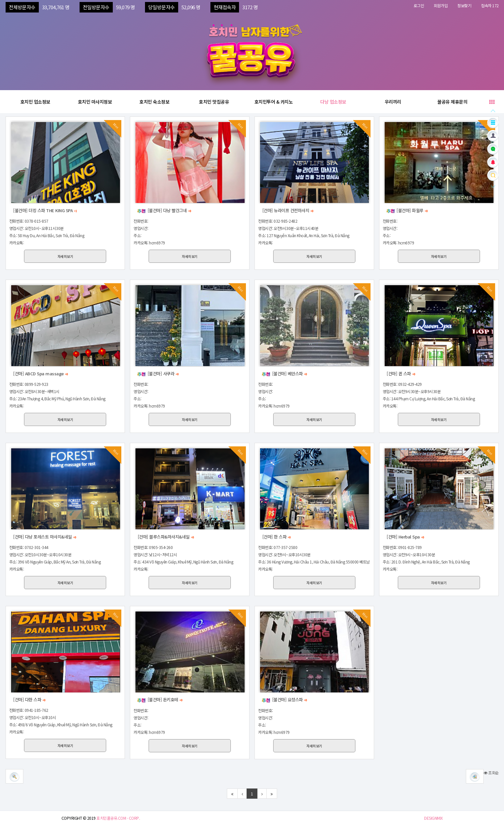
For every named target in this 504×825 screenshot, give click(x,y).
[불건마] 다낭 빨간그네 (164, 210)
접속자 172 (490, 5)
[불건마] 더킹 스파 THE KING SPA (45, 210)
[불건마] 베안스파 (284, 374)
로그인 (419, 5)
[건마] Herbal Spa (405, 537)
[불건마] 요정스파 (284, 700)
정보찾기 (464, 5)
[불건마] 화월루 (407, 210)
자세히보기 (65, 256)
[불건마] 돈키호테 (159, 700)
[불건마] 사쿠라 (157, 374)
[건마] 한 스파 (276, 537)
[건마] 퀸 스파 (400, 374)
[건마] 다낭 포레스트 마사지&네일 (44, 537)
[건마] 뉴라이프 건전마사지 (287, 210)
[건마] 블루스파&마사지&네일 (165, 537)
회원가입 (441, 5)
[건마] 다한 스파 (29, 700)
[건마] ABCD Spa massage (40, 374)
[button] (475, 776)
